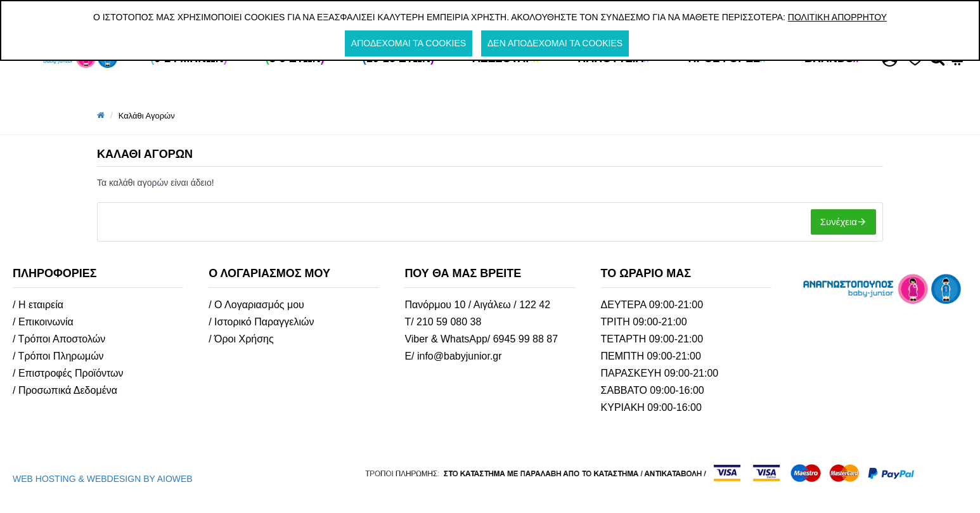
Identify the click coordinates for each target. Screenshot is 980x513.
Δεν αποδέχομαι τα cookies (555, 43)
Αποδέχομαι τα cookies (409, 43)
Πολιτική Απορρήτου (837, 17)
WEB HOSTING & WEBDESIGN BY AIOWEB (103, 479)
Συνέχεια (839, 222)
